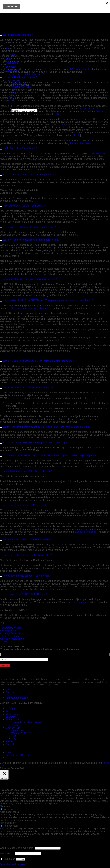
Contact (4, 641)
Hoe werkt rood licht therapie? (28, 74)
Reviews (10, 741)
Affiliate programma (10, 631)
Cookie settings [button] (94, 763)
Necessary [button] (6, 806)
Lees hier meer (98, 153)
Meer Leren (12, 63)
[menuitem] (7, 104)
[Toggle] (1, 78)
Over (8, 690)
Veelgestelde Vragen (11, 628)
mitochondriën (87, 109)
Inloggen (21, 859)
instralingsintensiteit (86, 532)
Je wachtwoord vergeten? (13, 864)
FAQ (8, 695)
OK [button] (84, 763)
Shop (8, 711)
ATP (39, 98)
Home (10, 709)
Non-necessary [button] (8, 823)
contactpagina (81, 602)
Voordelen (11, 67)
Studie (99, 111)
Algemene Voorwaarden (13, 639)
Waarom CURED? (21, 87)
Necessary (9, 809)
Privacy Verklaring (9, 636)
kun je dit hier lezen (80, 143)
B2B (14, 736)
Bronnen (16, 725)
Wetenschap (12, 720)
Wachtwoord (7, 853)
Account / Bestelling (10, 633)
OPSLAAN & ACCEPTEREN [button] (15, 837)
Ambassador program (17, 698)
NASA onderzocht (80, 69)
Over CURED (13, 81)
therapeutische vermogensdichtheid (30, 308)
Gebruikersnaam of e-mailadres (17, 848)
